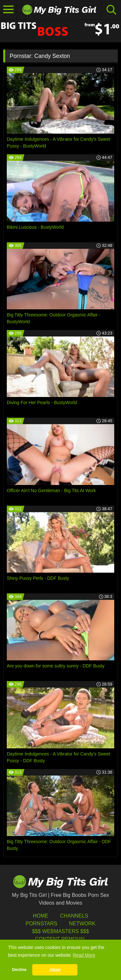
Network (82, 924)
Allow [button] (55, 970)
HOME (41, 916)
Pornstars (41, 924)
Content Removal (60, 939)
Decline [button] (19, 970)
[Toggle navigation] (9, 10)
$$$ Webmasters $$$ (60, 931)
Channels (74, 916)
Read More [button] (84, 955)
